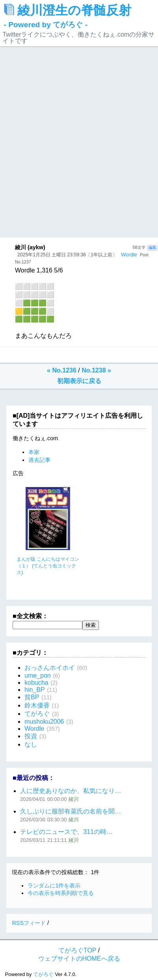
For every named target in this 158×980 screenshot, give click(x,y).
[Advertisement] (79, 154)
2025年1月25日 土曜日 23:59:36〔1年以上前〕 (67, 255)
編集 (152, 247)
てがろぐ (43, 974)
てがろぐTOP (77, 950)
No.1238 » (96, 370)
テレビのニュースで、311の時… (66, 832)
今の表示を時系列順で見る (61, 893)
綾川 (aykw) (30, 247)
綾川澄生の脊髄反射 (68, 16)
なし (31, 744)
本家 (34, 452)
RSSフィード (29, 923)
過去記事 (39, 460)
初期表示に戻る (79, 381)
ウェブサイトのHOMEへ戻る (79, 959)
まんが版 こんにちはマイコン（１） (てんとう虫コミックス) (48, 566)
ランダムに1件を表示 (54, 886)
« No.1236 (62, 370)
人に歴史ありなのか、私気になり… (71, 791)
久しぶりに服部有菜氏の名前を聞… (71, 811)
